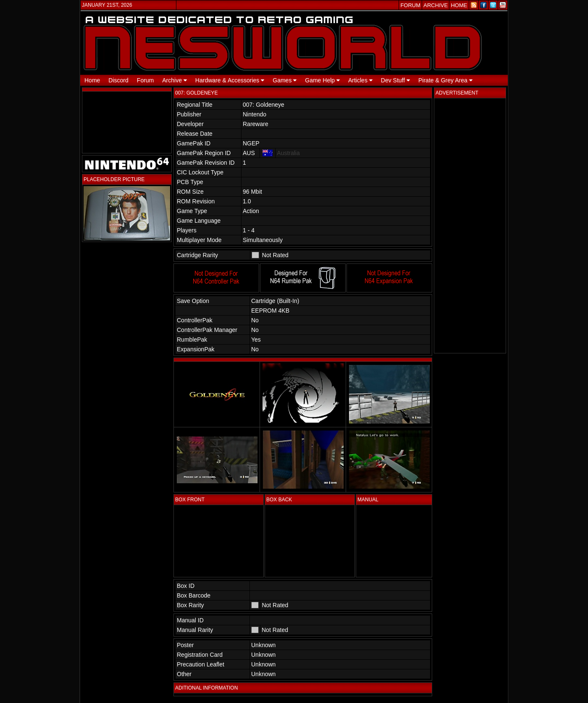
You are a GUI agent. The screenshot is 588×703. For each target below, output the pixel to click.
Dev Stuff (395, 80)
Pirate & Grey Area (445, 80)
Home (92, 80)
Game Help (322, 80)
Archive (175, 80)
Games (285, 80)
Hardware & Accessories (230, 80)
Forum (145, 80)
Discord (118, 80)
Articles (360, 80)
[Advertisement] (470, 226)
